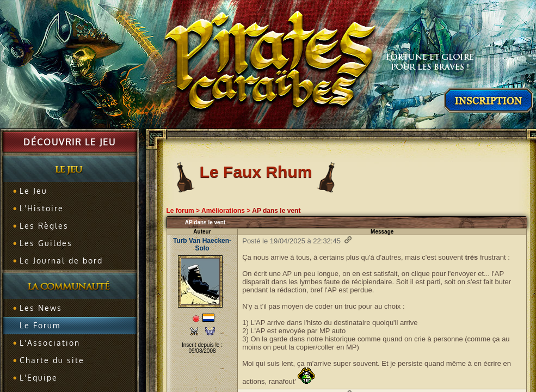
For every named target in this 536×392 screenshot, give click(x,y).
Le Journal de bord (61, 261)
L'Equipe (39, 378)
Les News (41, 308)
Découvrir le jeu (70, 142)
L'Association (50, 343)
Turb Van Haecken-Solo (202, 244)
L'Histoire (42, 208)
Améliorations (223, 211)
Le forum (180, 211)
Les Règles (44, 226)
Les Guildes (46, 243)
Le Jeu (33, 191)
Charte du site (52, 360)
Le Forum (40, 325)
